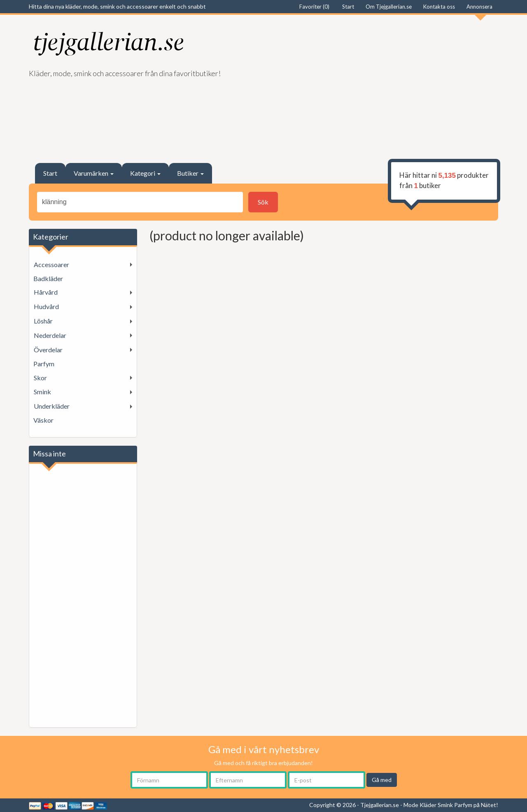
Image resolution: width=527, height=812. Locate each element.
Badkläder (48, 278)
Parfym (44, 364)
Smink (42, 392)
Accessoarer (51, 264)
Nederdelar (50, 335)
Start (50, 173)
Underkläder (52, 406)
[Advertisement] (384, 85)
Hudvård (46, 306)
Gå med (382, 780)
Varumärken (94, 173)
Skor (40, 378)
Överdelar (48, 350)
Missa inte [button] (49, 454)
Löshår (43, 321)
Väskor (43, 420)
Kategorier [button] (51, 237)
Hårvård (46, 292)
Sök (263, 202)
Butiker (190, 173)
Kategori (145, 173)
